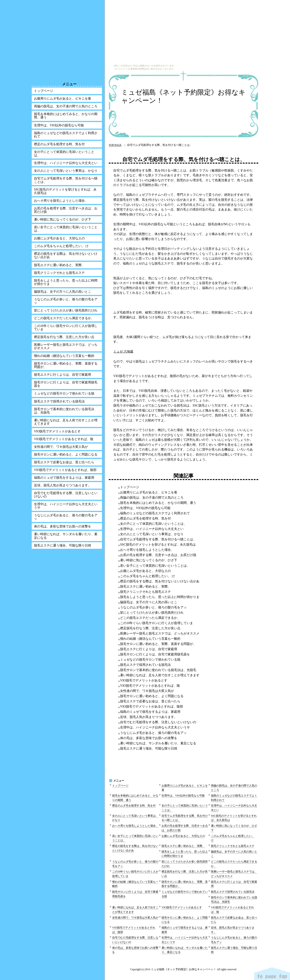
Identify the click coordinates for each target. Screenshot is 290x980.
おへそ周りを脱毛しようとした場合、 (147, 550)
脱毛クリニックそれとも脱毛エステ (145, 592)
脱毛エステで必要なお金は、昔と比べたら (150, 701)
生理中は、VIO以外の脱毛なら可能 (145, 508)
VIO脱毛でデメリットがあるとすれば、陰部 (152, 706)
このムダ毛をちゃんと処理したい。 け (147, 576)
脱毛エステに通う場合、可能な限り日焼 (149, 748)
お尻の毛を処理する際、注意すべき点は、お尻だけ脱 (158, 555)
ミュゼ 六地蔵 (123, 351)
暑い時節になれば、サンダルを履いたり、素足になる (158, 743)
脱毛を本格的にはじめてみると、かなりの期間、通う (158, 503)
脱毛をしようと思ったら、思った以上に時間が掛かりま (160, 597)
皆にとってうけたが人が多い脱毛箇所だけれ (152, 612)
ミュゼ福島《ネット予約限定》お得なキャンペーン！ (183, 96)
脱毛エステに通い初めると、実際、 (145, 586)
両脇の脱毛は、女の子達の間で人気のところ (152, 497)
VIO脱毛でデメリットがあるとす (144, 680)
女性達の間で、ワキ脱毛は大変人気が (147, 691)
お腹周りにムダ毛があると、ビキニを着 (149, 492)
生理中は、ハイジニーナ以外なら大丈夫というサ (155, 727)
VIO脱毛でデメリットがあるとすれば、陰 (150, 686)
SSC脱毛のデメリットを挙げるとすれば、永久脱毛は (158, 544)
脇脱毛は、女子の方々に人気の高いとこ (149, 602)
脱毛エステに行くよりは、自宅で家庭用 (149, 649)
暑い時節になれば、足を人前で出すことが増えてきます (160, 675)
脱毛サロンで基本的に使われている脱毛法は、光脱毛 (158, 670)
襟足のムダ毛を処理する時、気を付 (145, 518)
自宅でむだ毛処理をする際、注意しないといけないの (158, 722)
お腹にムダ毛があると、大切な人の (145, 571)
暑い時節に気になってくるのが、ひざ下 (149, 560)
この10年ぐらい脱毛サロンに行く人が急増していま (157, 623)
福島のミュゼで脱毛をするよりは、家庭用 (150, 712)
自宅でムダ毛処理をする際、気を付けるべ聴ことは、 (158, 539)
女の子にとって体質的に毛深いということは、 (153, 524)
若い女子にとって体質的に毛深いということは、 (155, 566)
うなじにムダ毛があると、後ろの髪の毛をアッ (153, 733)
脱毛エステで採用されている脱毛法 (145, 665)
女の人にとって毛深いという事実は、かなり (152, 534)
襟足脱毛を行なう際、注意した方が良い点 (150, 628)
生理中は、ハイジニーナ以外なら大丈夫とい (152, 529)
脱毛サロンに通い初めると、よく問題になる (152, 696)
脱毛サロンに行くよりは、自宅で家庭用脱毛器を (155, 654)
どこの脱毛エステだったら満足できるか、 (150, 618)
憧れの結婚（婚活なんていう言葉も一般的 (150, 639)
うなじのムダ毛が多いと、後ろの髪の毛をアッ (153, 607)
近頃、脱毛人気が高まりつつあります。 (149, 717)
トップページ (130, 487)
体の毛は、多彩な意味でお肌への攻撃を (149, 738)
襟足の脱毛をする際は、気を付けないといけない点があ (160, 581)
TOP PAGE (115, 145)
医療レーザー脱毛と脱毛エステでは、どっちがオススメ (160, 633)
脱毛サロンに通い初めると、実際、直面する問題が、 (158, 644)
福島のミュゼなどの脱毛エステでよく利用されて (155, 513)
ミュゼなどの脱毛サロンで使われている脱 (150, 659)
